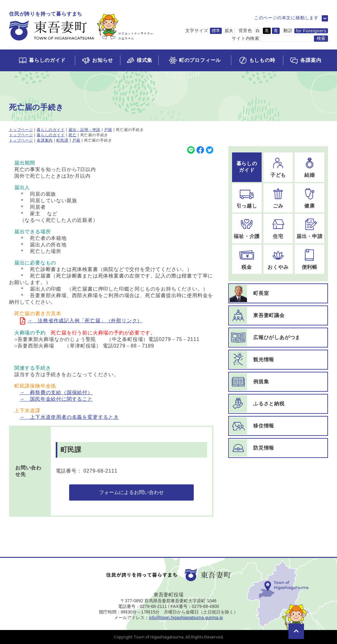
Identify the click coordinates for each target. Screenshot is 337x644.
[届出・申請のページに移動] (309, 229)
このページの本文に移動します (286, 18)
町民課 (62, 140)
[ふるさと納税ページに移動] (278, 404)
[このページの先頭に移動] (296, 622)
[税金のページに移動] (247, 259)
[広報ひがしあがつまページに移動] (278, 338)
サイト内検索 (246, 38)
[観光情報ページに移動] (278, 360)
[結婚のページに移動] (309, 167)
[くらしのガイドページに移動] (42, 60)
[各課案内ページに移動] (305, 60)
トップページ (21, 130)
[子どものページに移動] (278, 167)
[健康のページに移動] (309, 198)
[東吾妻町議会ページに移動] (278, 315)
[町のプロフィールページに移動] (194, 60)
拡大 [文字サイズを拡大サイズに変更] (229, 31)
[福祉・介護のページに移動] (247, 229)
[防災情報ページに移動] (278, 448)
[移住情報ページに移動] (278, 426)
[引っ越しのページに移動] (247, 198)
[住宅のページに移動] (278, 229)
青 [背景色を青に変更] (276, 31)
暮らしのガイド (51, 130)
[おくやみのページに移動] (278, 259)
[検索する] (321, 39)
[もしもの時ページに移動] (257, 60)
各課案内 (45, 140)
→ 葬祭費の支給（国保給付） (56, 392)
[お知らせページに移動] (97, 60)
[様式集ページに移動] (139, 60)
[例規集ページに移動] (278, 382)
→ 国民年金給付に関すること (56, 399)
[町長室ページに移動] (278, 293)
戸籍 (108, 130)
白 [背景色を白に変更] (258, 31)
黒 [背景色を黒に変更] (267, 31)
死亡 (73, 135)
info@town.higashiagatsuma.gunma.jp (186, 618)
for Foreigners (311, 31)
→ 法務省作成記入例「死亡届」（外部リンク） (85, 321)
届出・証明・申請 (84, 130)
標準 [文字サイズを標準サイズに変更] (216, 31)
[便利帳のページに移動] (309, 259)
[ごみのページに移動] (278, 198)
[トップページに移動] (81, 26)
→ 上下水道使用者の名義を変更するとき (69, 417)
